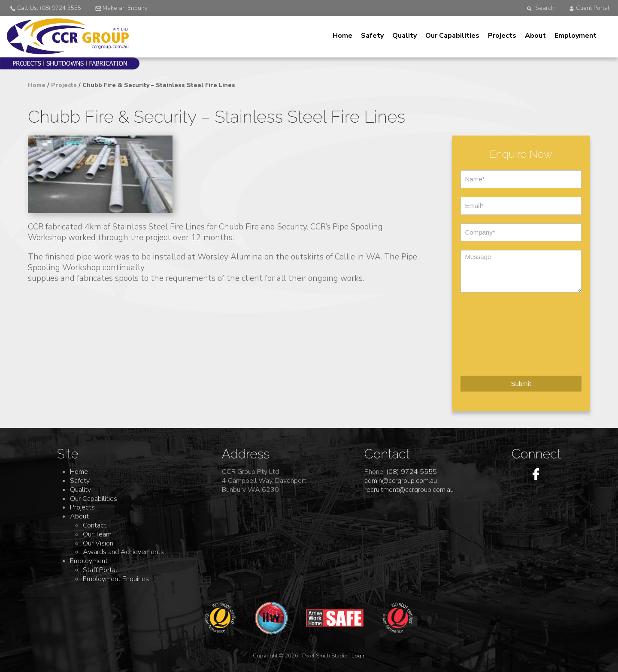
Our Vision (98, 543)
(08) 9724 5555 (412, 472)
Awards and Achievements (123, 552)
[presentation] (496, 332)
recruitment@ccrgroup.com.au (409, 490)
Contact (95, 525)
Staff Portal (100, 570)
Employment (576, 36)
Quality (404, 36)
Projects (502, 36)
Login (359, 656)
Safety (372, 36)
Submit (521, 384)
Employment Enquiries (116, 579)
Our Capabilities (452, 36)
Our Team (97, 534)
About (535, 36)
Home (342, 36)
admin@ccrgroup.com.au (401, 481)
